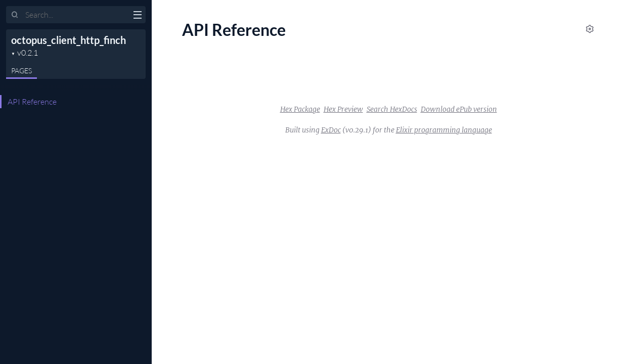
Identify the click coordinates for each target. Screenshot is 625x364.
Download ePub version (459, 109)
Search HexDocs (392, 109)
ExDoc (331, 130)
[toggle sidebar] (137, 16)
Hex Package (300, 109)
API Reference (32, 102)
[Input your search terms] (76, 15)
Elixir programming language (444, 130)
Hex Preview (343, 109)
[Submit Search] (15, 15)
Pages (21, 71)
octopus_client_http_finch (69, 40)
